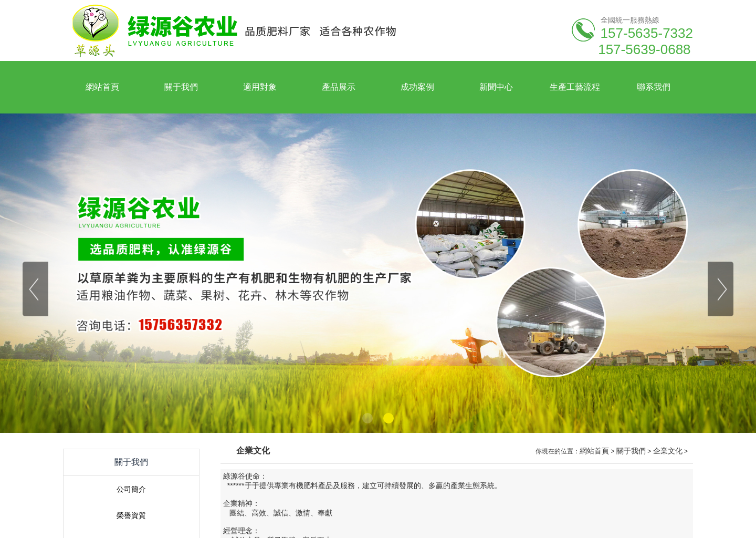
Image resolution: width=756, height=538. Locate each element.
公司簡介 (131, 489)
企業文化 (668, 451)
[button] (367, 418)
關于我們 (631, 451)
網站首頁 (594, 451)
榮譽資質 (131, 515)
